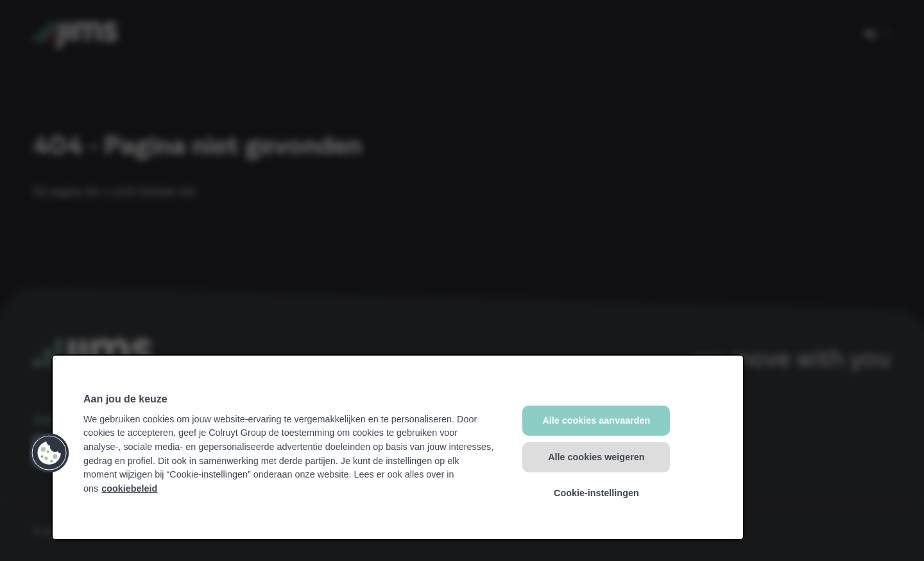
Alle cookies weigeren (596, 456)
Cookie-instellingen (596, 493)
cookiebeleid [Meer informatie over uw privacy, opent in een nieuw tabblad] (129, 488)
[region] (398, 447)
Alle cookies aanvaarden (596, 420)
